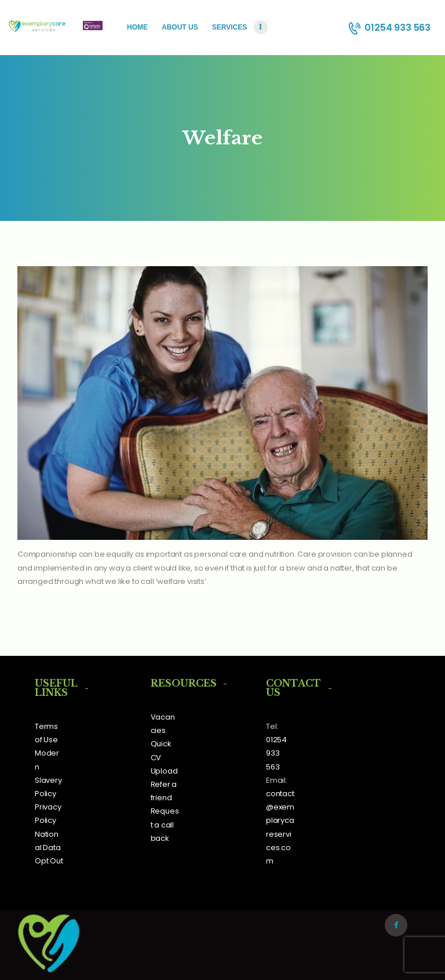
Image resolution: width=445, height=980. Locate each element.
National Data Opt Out (49, 847)
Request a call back (165, 824)
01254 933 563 (276, 753)
